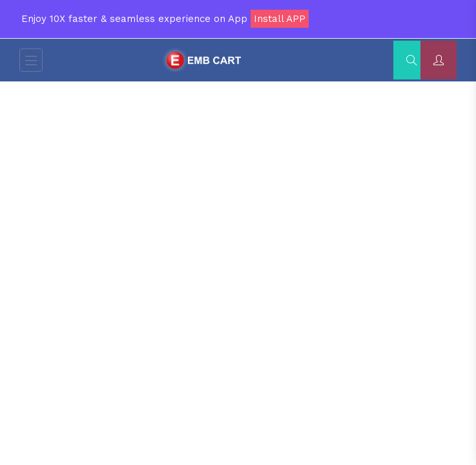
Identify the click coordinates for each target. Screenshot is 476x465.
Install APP (280, 19)
